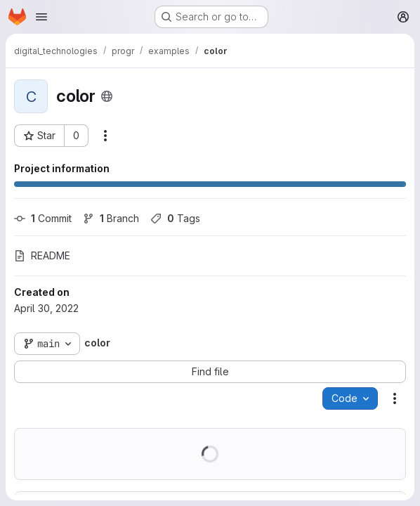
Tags (175, 218)
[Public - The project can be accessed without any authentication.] (107, 96)
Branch (111, 218)
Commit (43, 218)
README (42, 255)
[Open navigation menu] (41, 17)
